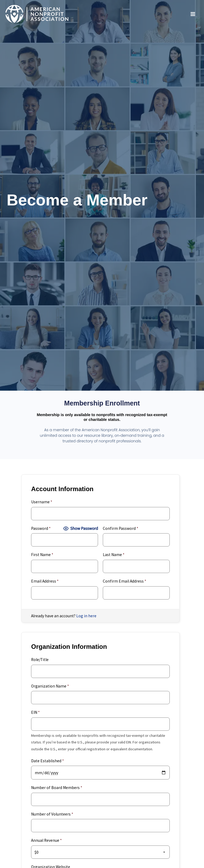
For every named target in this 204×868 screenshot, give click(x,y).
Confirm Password (120, 528)
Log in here (86, 616)
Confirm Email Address (124, 581)
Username (42, 502)
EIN (35, 712)
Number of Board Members (57, 788)
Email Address (45, 581)
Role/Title (40, 660)
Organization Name (50, 686)
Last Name (114, 555)
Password (41, 528)
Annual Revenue (46, 840)
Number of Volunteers (52, 814)
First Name (42, 555)
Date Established (47, 761)
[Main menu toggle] (193, 14)
